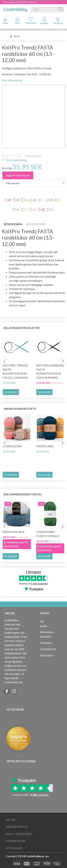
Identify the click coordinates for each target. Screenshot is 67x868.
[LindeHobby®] (15, 9)
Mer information (12, 80)
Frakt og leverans (19, 834)
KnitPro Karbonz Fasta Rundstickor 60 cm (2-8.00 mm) (50, 372)
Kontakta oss (15, 841)
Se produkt (11, 392)
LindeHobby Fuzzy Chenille (48, 534)
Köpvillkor (14, 848)
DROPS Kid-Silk (14, 532)
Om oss (10, 820)
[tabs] (58, 21)
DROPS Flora (12, 446)
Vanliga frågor (17, 827)
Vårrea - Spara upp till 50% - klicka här (20, 2)
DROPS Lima (45, 446)
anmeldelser (33, 156)
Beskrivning (13, 224)
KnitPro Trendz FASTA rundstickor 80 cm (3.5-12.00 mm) (15, 372)
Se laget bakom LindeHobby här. (15, 678)
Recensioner (36, 224)
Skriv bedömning (16, 160)
